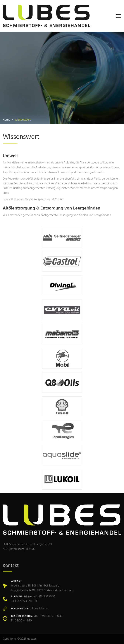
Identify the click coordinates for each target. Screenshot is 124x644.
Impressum (17, 549)
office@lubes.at (39, 609)
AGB (6, 549)
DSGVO (31, 549)
